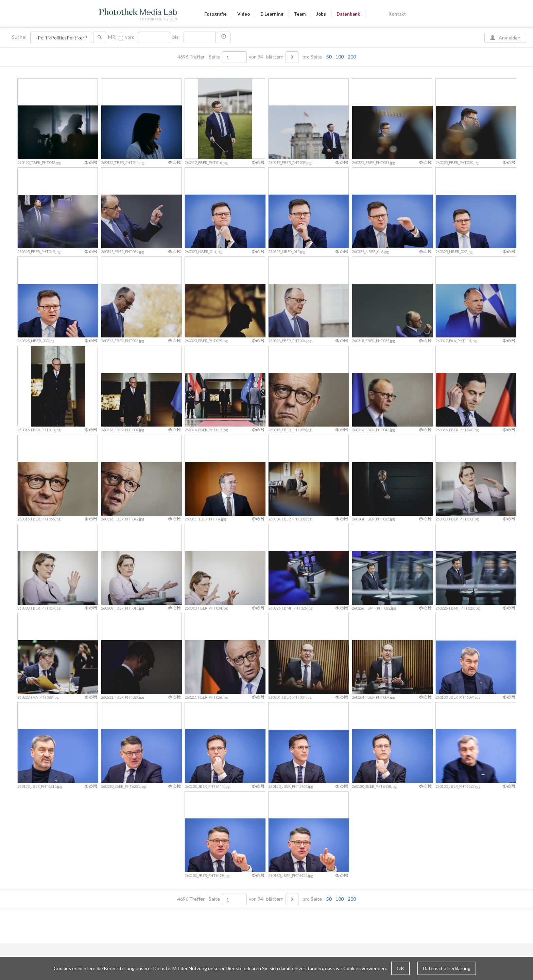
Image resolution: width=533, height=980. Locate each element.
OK (400, 968)
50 (329, 57)
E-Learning (272, 14)
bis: (176, 37)
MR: (112, 37)
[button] (224, 37)
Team (300, 14)
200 (352, 57)
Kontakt (397, 14)
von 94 (256, 57)
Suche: (20, 37)
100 (340, 57)
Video (244, 14)
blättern (275, 57)
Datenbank (348, 14)
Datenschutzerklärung (447, 968)
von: (130, 37)
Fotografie (216, 14)
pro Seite (328, 57)
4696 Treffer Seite (199, 57)
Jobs (321, 14)
